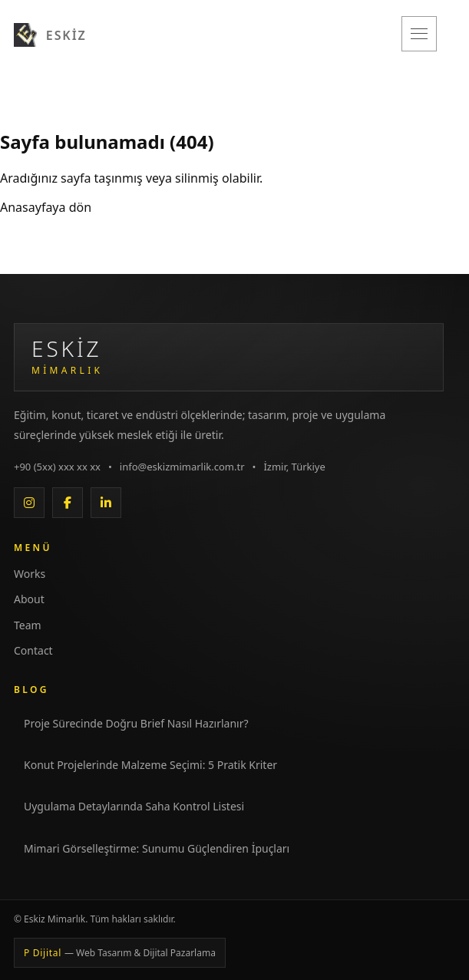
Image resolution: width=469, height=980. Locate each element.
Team (28, 625)
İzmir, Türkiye (294, 467)
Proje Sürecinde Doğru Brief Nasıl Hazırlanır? (136, 723)
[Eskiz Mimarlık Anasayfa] (229, 357)
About (29, 599)
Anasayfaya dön (46, 207)
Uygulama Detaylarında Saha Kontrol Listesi (134, 806)
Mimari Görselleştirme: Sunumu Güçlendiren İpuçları (157, 848)
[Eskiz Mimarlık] (50, 34)
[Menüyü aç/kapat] (419, 34)
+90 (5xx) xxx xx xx (57, 467)
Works (30, 574)
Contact (33, 650)
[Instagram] (29, 503)
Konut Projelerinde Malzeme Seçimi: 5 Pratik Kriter (150, 765)
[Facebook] (68, 503)
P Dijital (120, 953)
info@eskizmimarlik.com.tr (182, 467)
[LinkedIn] (106, 503)
